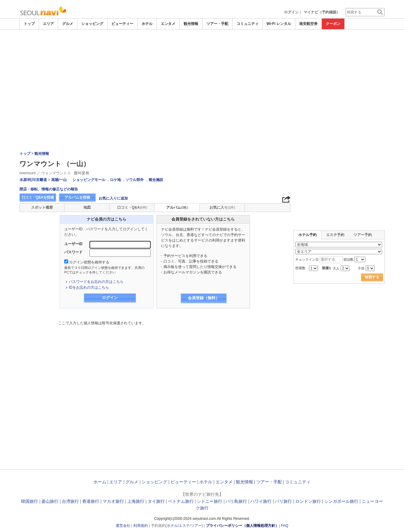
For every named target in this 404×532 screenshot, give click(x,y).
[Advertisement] (202, 75)
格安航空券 (308, 24)
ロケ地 (115, 180)
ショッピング (92, 24)
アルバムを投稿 (77, 197)
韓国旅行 (30, 501)
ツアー (196, 526)
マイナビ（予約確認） (322, 12)
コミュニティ (248, 24)
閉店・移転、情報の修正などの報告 (49, 189)
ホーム (100, 482)
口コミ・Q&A (132, 207)
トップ (29, 24)
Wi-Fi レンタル (279, 24)
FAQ (285, 526)
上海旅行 (136, 501)
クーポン (333, 24)
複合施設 (156, 180)
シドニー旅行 (209, 501)
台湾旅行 (70, 501)
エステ (184, 526)
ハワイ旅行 (261, 501)
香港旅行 (91, 501)
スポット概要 (42, 207)
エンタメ (168, 24)
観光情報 (191, 24)
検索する (372, 277)
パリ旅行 (283, 501)
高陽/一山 (59, 180)
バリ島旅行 (236, 501)
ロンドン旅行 (308, 501)
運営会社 (123, 526)
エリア (48, 24)
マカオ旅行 (113, 501)
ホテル (147, 24)
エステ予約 (335, 235)
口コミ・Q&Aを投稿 (38, 197)
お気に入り (222, 207)
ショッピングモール (89, 180)
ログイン (291, 12)
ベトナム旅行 (181, 501)
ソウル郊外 (135, 180)
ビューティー (122, 24)
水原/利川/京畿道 (33, 180)
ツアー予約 (363, 235)
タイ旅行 (156, 501)
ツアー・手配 (217, 24)
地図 (87, 207)
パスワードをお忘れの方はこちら (96, 282)
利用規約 (141, 526)
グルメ (68, 24)
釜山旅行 (50, 501)
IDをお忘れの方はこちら (89, 287)
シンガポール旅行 (341, 501)
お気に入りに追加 (113, 198)
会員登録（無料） (204, 298)
